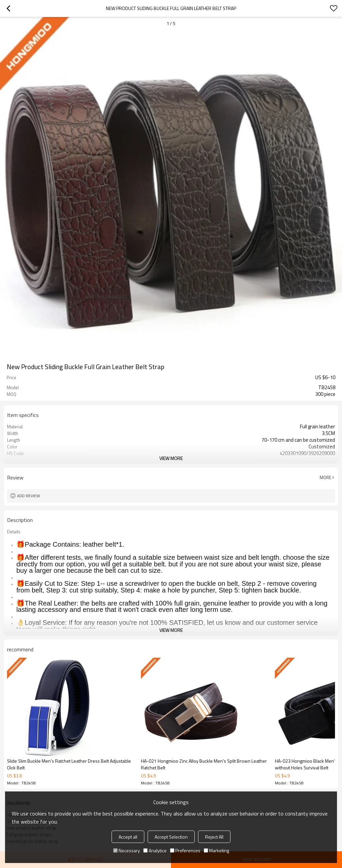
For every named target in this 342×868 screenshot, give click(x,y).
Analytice (155, 850)
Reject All (214, 837)
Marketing (216, 850)
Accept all (128, 837)
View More (171, 458)
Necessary (127, 850)
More (325, 477)
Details (14, 532)
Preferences (185, 850)
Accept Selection (171, 837)
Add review (29, 496)
